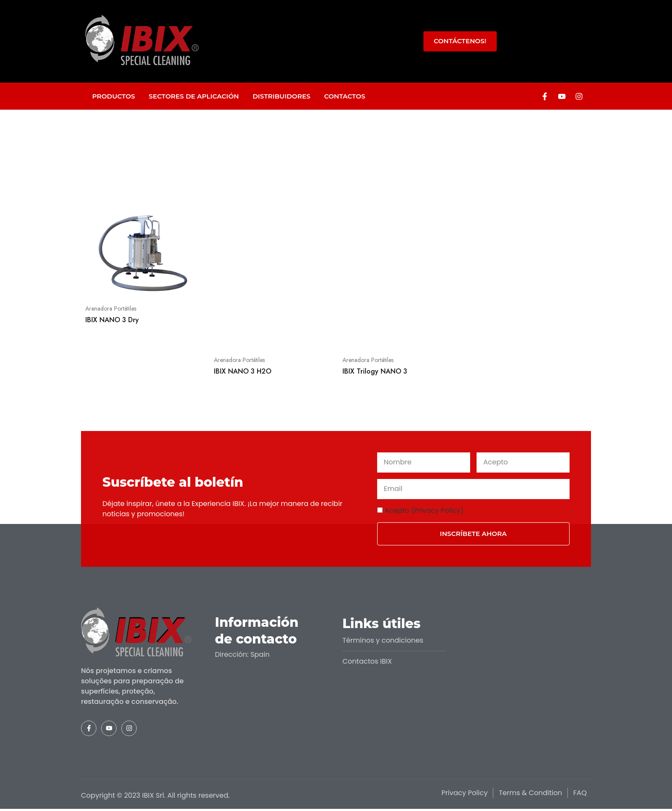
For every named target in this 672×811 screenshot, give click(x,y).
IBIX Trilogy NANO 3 (375, 371)
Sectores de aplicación (194, 96)
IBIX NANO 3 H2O (243, 371)
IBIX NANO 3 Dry (112, 320)
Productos (114, 96)
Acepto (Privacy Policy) (424, 510)
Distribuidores (281, 96)
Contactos (345, 96)
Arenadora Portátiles (111, 308)
